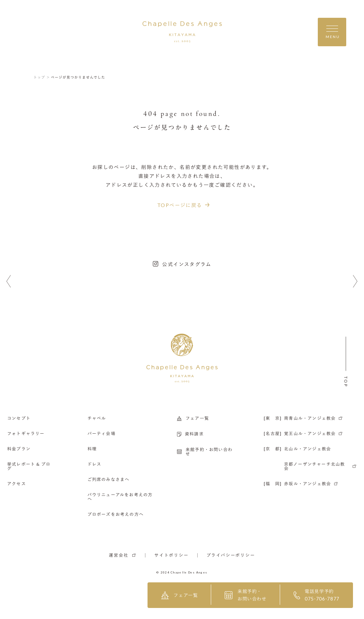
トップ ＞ (42, 77)
